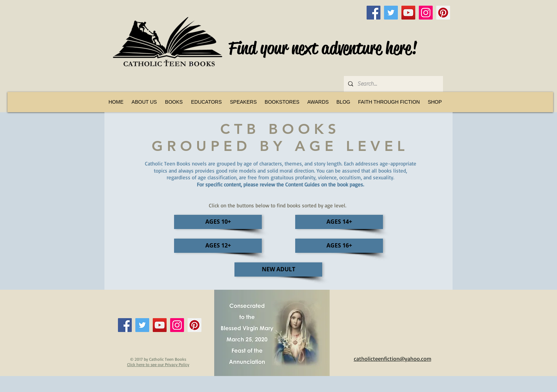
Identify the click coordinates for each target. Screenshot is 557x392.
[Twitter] (391, 13)
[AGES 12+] (218, 246)
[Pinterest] (443, 13)
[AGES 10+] (218, 222)
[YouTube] (408, 13)
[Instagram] (426, 13)
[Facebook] (374, 13)
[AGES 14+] (339, 222)
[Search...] (393, 84)
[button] (174, 102)
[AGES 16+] (339, 246)
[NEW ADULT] (278, 269)
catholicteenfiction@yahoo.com (393, 359)
